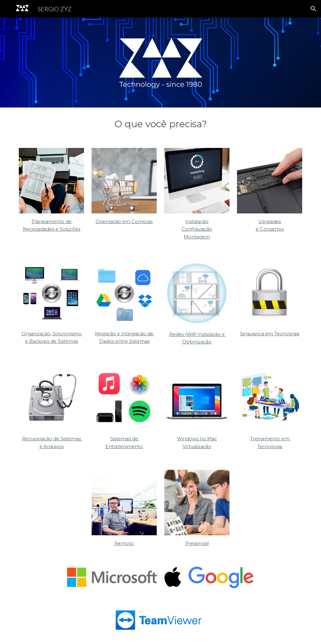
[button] (313, 9)
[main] (161, 124)
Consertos (272, 229)
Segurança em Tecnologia (270, 334)
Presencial (197, 543)
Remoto (124, 543)
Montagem (197, 237)
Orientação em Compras (124, 222)
